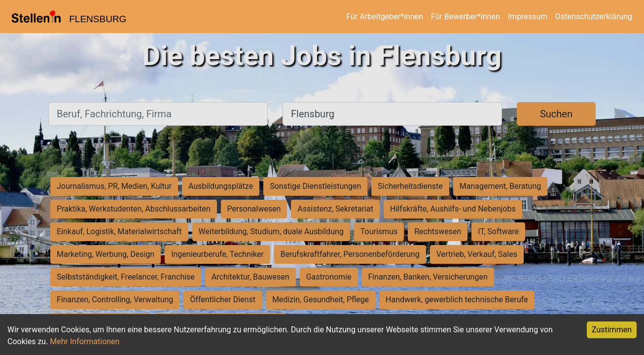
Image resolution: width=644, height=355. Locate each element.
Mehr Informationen (85, 341)
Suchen (556, 114)
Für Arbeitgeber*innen (384, 17)
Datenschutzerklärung (594, 17)
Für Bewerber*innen (465, 17)
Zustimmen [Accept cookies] (612, 330)
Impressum (528, 17)
